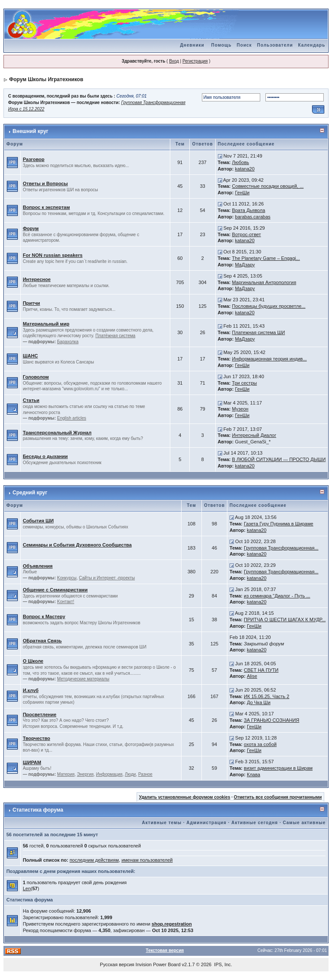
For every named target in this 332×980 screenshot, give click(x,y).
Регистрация (195, 61)
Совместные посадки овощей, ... (268, 186)
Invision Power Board (158, 964)
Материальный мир (46, 324)
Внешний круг (30, 131)
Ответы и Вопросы (45, 183)
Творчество (37, 738)
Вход (174, 61)
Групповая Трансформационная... (281, 548)
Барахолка (68, 342)
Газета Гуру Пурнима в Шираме (279, 524)
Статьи (31, 400)
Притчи (32, 303)
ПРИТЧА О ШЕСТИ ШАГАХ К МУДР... (285, 620)
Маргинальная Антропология (264, 282)
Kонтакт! (66, 602)
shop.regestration (172, 924)
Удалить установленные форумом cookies (185, 797)
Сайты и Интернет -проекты (107, 578)
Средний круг (30, 493)
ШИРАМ (32, 762)
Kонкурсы (67, 578)
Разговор (34, 159)
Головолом (36, 377)
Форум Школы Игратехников (46, 79)
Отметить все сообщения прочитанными (278, 797)
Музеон (240, 409)
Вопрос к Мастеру (44, 616)
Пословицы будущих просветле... (269, 306)
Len (27, 888)
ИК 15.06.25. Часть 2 (267, 696)
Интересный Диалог (254, 435)
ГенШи (243, 193)
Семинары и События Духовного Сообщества (77, 545)
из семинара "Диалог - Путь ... (277, 596)
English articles (72, 418)
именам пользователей (147, 860)
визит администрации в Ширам (278, 768)
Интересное (37, 279)
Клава (254, 775)
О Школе (33, 661)
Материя (66, 774)
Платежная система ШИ (259, 332)
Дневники (192, 45)
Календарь (312, 45)
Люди (130, 774)
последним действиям (94, 860)
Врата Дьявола (249, 210)
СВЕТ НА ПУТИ (261, 670)
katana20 (245, 169)
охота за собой (260, 744)
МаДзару (245, 265)
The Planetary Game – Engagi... (266, 258)
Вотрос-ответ (247, 234)
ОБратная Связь (42, 641)
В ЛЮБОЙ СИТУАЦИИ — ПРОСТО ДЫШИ (279, 459)
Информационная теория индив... (270, 359)
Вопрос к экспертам (46, 207)
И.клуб (31, 690)
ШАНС (30, 356)
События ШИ (38, 521)
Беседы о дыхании (45, 456)
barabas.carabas (253, 217)
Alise (252, 676)
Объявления (38, 566)
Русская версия (117, 964)
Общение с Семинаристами (55, 590)
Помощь (221, 45)
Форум (31, 228)
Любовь (241, 162)
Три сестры (245, 383)
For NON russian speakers (53, 255)
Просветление (40, 714)
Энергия (85, 774)
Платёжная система (116, 336)
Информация (109, 774)
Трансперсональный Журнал (57, 433)
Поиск (244, 45)
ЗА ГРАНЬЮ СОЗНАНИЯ (271, 720)
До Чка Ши (259, 702)
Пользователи (275, 45)
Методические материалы (83, 679)
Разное (145, 774)
